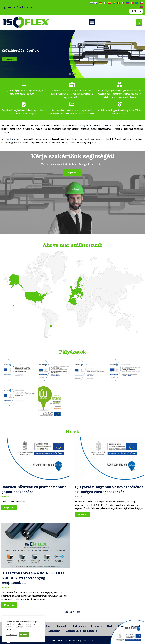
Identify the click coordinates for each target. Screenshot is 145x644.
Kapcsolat (135, 626)
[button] (92, 22)
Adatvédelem (55, 631)
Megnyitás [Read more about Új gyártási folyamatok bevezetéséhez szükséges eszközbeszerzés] (82, 514)
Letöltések (97, 626)
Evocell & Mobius (12, 139)
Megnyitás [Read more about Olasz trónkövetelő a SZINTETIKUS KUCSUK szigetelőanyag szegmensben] (9, 605)
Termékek (62, 626)
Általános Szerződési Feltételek (81, 631)
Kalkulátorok (80, 626)
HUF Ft (134, 11)
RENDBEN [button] (24, 634)
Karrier (121, 626)
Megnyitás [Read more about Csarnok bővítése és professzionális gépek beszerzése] (9, 508)
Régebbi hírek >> (72, 612)
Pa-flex (108, 126)
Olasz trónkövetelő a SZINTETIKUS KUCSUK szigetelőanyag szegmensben (33, 578)
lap (91, 126)
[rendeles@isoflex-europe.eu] (5, 7)
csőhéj (82, 126)
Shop (49, 626)
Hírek (110, 626)
